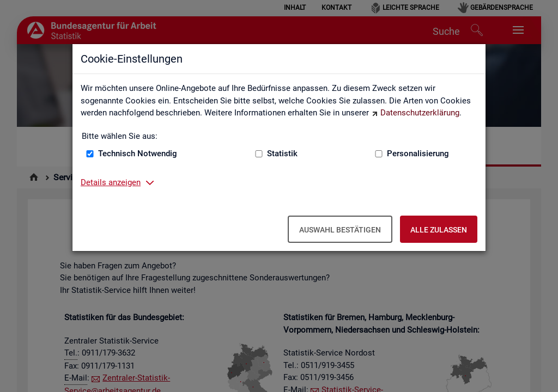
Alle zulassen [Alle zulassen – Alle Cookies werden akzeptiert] (439, 230)
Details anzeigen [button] (111, 182)
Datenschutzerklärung (420, 113)
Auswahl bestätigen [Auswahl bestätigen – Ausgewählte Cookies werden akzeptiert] (340, 230)
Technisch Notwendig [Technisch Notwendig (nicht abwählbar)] (138, 154)
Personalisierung (418, 154)
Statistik (282, 154)
